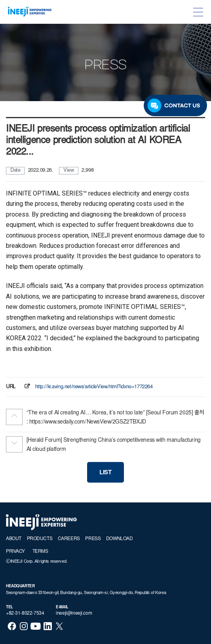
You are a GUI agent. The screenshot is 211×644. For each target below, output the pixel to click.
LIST (105, 473)
